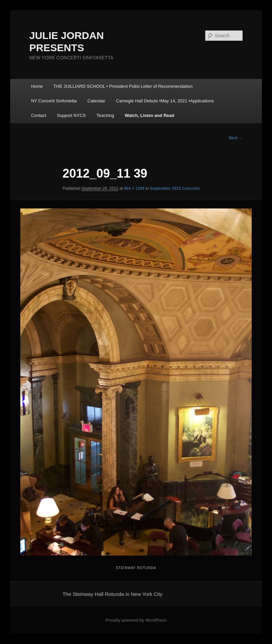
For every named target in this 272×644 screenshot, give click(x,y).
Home (37, 86)
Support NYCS (71, 115)
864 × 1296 (134, 188)
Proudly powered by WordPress (136, 620)
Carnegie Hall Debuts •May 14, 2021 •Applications (165, 101)
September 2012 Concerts (175, 188)
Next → (236, 138)
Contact (39, 115)
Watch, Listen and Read (149, 115)
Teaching (105, 115)
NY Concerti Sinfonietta (54, 101)
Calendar (96, 101)
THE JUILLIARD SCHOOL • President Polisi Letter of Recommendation (123, 86)
